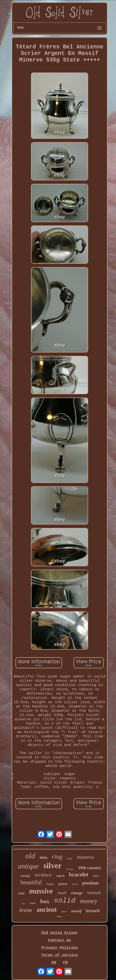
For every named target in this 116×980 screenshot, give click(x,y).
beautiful (31, 882)
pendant (91, 883)
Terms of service (59, 955)
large (70, 858)
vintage (77, 893)
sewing (25, 876)
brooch (93, 911)
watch (60, 876)
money (89, 901)
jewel (75, 884)
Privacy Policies (59, 948)
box (45, 901)
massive (41, 891)
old (30, 856)
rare (96, 876)
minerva (85, 857)
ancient (47, 910)
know (26, 910)
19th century (90, 868)
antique (28, 866)
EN (54, 963)
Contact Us (60, 940)
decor (60, 916)
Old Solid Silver (59, 933)
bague (50, 884)
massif (76, 911)
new (43, 858)
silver (53, 866)
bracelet (79, 874)
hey (23, 903)
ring (57, 856)
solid (65, 901)
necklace (43, 875)
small (62, 893)
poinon (63, 884)
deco (64, 911)
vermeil (94, 893)
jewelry (70, 869)
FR (65, 963)
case (21, 893)
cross (33, 903)
